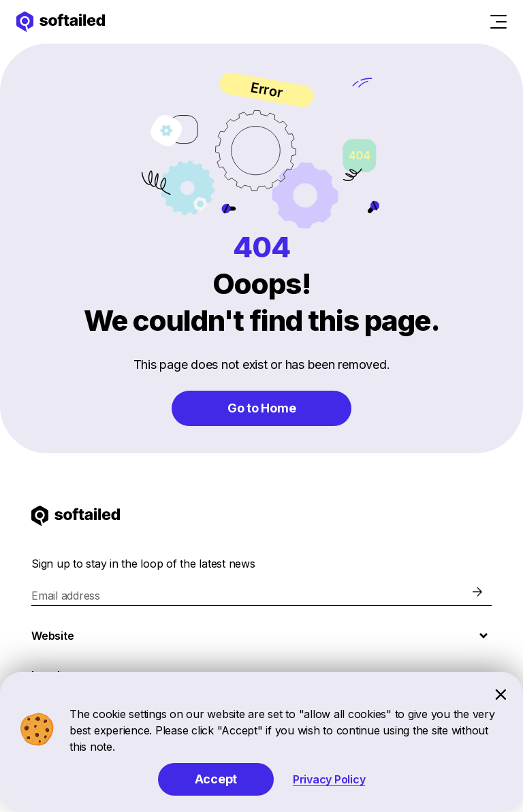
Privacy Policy (329, 779)
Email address (66, 596)
